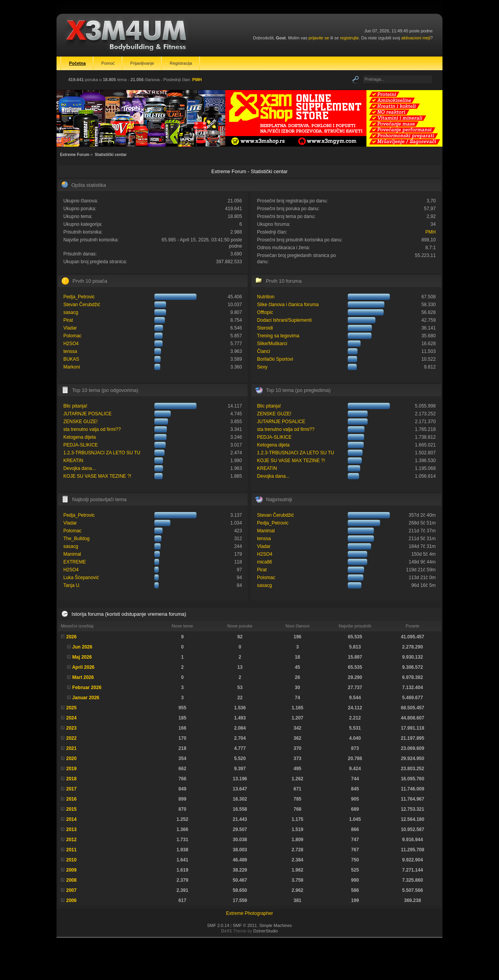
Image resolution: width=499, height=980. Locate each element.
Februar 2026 (87, 688)
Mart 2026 (83, 677)
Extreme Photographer (250, 913)
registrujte (349, 38)
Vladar (70, 328)
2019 (72, 769)
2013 (72, 829)
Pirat (68, 320)
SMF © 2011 (245, 925)
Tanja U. (72, 585)
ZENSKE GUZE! (80, 422)
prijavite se (319, 38)
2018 (72, 779)
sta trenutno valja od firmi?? (92, 429)
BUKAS (71, 359)
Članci (263, 351)
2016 (72, 799)
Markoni (72, 367)
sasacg (71, 312)
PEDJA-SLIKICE (81, 445)
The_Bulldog (76, 539)
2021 (72, 748)
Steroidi (265, 328)
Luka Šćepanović (81, 578)
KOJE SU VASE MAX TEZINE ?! (97, 476)
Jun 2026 (82, 647)
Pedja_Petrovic (79, 297)
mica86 (265, 562)
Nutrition (266, 297)
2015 (72, 809)
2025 (72, 708)
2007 (72, 890)
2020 (72, 758)
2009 (72, 870)
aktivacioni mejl (416, 38)
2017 (72, 789)
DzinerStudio (266, 931)
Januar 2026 (86, 698)
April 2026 (83, 667)
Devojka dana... (79, 468)
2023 (72, 728)
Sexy (262, 367)
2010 (72, 860)
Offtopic (265, 312)
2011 (72, 850)
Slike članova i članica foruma (288, 305)
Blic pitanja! (75, 406)
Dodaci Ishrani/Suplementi (284, 320)
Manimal (72, 554)
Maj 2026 (82, 657)
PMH (197, 80)
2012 (72, 840)
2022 (72, 738)
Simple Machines (276, 925)
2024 (72, 718)
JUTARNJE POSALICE (87, 414)
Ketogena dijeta (79, 437)
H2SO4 (71, 344)
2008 (72, 880)
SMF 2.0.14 (218, 925)
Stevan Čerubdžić (82, 305)
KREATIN (73, 461)
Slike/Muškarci (272, 344)
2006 (72, 900)
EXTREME (74, 562)
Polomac (72, 336)
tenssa (70, 351)
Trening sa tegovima (278, 336)
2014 (72, 819)
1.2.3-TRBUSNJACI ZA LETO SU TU (102, 453)
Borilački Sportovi (275, 359)
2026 (72, 637)
